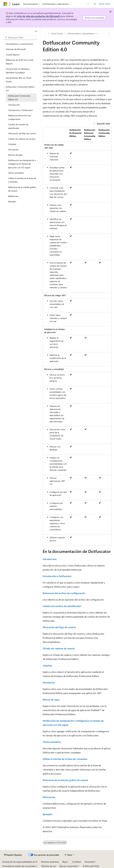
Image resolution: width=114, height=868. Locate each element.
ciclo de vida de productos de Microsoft (39, 16)
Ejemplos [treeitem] (12, 201)
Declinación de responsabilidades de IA (20, 862)
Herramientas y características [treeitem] (19, 44)
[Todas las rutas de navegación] (45, 34)
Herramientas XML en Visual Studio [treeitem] (19, 80)
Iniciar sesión (105, 4)
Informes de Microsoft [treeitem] (16, 49)
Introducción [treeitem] (14, 105)
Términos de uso (49, 866)
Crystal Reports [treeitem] (13, 55)
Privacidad (89, 862)
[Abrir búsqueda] (95, 4)
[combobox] (20, 37)
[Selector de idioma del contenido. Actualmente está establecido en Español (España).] (13, 855)
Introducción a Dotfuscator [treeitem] (20, 110)
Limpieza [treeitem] (12, 144)
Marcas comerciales (68, 866)
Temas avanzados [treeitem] (16, 173)
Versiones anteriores (50, 862)
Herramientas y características (81, 33)
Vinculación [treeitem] (13, 150)
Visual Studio (57, 33)
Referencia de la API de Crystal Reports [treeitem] (20, 62)
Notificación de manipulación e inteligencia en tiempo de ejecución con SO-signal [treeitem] (22, 164)
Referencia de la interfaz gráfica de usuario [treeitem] (22, 189)
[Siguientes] (88, 4)
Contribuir (77, 862)
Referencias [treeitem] (13, 196)
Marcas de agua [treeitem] (15, 155)
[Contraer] (36, 31)
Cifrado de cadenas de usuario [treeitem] (22, 139)
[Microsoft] (5, 4)
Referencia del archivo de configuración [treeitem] (19, 117)
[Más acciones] (109, 34)
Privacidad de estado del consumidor (19, 866)
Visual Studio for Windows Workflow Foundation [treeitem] (18, 71)
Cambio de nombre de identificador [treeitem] (18, 126)
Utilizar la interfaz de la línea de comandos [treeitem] (22, 180)
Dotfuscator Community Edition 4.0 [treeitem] (19, 98)
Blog (64, 862)
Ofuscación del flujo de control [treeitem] (22, 133)
